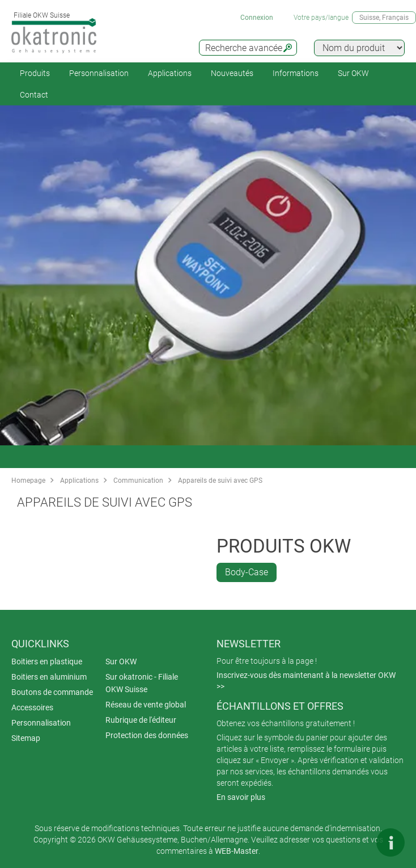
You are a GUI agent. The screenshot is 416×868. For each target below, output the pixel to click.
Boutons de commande (52, 692)
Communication (138, 481)
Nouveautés (232, 73)
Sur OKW (353, 73)
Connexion (257, 18)
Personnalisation (99, 73)
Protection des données (147, 735)
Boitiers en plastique (47, 661)
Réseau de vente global (146, 705)
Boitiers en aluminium (49, 677)
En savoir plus (241, 797)
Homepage (28, 481)
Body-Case (247, 572)
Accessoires (32, 707)
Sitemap (26, 738)
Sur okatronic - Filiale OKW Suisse (142, 683)
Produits (35, 73)
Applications (170, 73)
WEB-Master (237, 851)
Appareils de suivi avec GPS (220, 481)
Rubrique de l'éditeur (141, 720)
